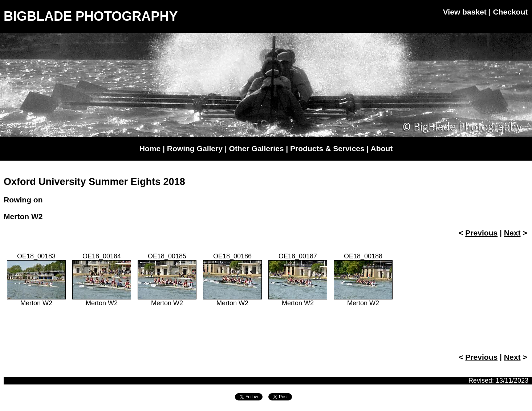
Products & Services (327, 148)
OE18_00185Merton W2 (167, 280)
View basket (465, 12)
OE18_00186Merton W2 (232, 280)
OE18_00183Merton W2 (36, 280)
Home (150, 148)
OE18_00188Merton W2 (363, 280)
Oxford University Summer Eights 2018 (94, 182)
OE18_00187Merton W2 (298, 280)
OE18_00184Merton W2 (102, 280)
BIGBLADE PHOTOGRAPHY (91, 16)
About (382, 148)
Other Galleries (257, 148)
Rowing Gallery (195, 148)
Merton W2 (23, 216)
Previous (481, 233)
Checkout (510, 12)
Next (512, 233)
